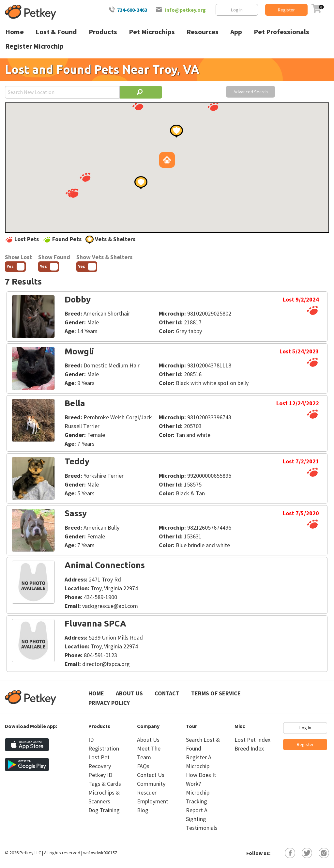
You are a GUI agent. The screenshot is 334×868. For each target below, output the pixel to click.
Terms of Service (216, 693)
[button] (73, 193)
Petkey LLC (30, 853)
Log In (237, 10)
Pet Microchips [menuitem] (152, 32)
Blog (143, 810)
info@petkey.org (185, 10)
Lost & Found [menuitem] (56, 32)
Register (286, 10)
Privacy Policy (109, 703)
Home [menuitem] (15, 32)
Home (96, 693)
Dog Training (104, 810)
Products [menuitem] (103, 32)
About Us (129, 693)
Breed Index (249, 748)
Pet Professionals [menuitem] (281, 32)
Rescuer (147, 792)
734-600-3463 (132, 10)
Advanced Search (251, 92)
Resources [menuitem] (203, 32)
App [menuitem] (236, 32)
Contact (167, 693)
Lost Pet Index (252, 740)
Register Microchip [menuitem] (34, 46)
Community (151, 784)
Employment (153, 801)
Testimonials (202, 828)
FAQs (143, 766)
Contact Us (151, 775)
